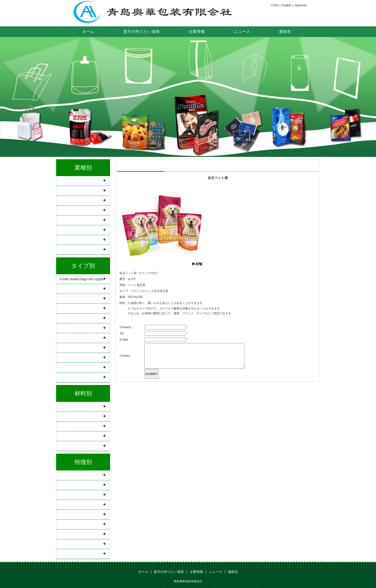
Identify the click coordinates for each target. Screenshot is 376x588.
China (275, 5)
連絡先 (285, 32)
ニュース (242, 32)
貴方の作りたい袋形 (142, 32)
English (286, 5)
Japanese (301, 5)
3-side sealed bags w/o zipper (82, 279)
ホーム (88, 32)
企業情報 (197, 32)
